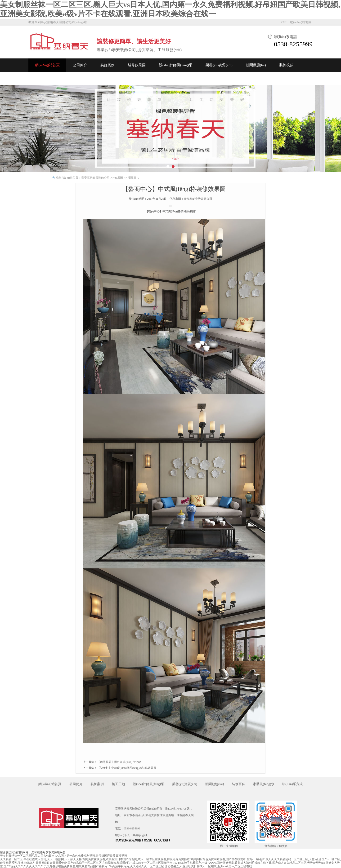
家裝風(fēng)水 (264, 784)
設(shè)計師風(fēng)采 (176, 65)
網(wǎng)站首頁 (47, 65)
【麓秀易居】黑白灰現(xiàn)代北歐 (119, 762)
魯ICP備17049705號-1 (178, 809)
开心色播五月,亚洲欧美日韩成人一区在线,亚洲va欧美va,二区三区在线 (208, 866)
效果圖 (119, 178)
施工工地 (118, 784)
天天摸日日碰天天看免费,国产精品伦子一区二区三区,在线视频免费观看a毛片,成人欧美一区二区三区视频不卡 (104, 863)
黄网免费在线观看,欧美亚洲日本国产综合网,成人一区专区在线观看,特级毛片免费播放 (136, 859)
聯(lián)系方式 (292, 784)
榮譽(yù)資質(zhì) (219, 65)
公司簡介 (80, 65)
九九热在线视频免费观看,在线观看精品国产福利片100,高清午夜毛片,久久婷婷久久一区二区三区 (104, 866)
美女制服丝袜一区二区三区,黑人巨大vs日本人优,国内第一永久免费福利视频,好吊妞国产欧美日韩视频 (63, 856)
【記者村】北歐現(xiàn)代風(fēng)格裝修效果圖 (127, 768)
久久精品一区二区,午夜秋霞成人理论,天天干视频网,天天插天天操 (41, 859)
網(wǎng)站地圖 (301, 22)
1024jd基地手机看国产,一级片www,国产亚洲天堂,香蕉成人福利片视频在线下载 (222, 863)
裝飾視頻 (286, 65)
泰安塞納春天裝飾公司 (95, 178)
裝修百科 (238, 784)
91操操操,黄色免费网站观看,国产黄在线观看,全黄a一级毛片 (228, 859)
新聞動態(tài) (256, 65)
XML (284, 22)
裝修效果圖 (137, 65)
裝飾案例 (108, 65)
